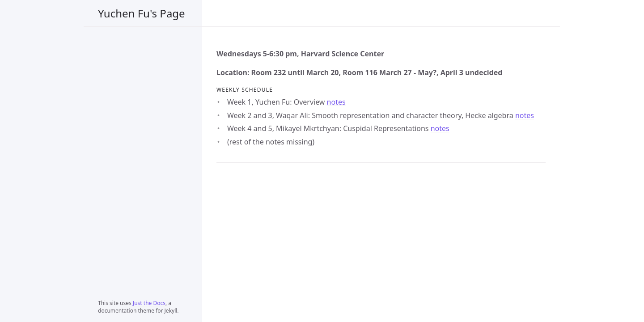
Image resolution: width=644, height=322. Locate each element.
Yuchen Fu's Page (142, 13)
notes (336, 102)
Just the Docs (149, 303)
